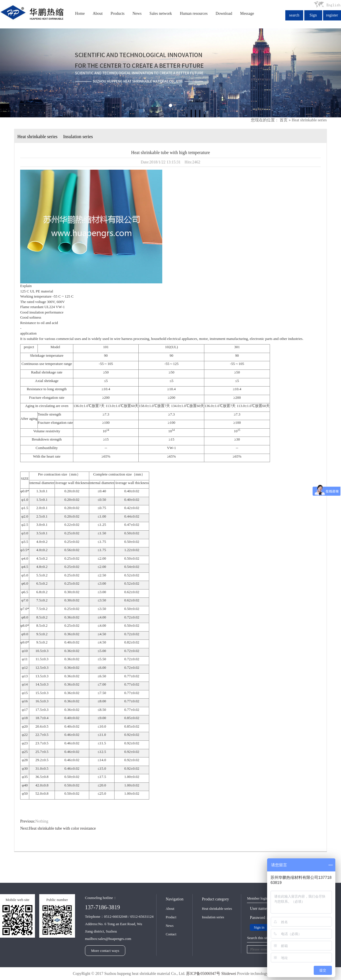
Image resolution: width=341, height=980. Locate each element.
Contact (171, 934)
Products (118, 14)
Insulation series (78, 137)
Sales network (161, 14)
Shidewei (229, 974)
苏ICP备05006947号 (203, 974)
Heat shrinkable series (309, 120)
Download (224, 14)
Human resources (194, 14)
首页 (284, 120)
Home (80, 14)
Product (171, 917)
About (98, 14)
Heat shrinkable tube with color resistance (62, 828)
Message (247, 14)
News (137, 14)
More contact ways (105, 951)
